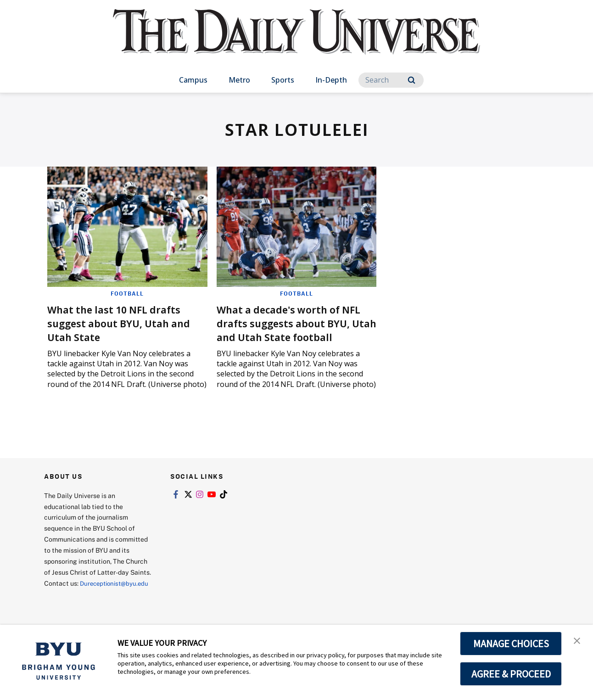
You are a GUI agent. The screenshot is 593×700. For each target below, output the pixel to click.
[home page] (296, 41)
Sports (283, 80)
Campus (193, 80)
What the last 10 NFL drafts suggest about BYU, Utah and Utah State (122, 323)
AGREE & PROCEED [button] (511, 674)
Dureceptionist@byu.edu (81, 608)
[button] (578, 641)
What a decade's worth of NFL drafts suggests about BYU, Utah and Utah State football (288, 330)
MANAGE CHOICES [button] (511, 644)
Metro (239, 80)
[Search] (391, 80)
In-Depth (331, 80)
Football (127, 293)
